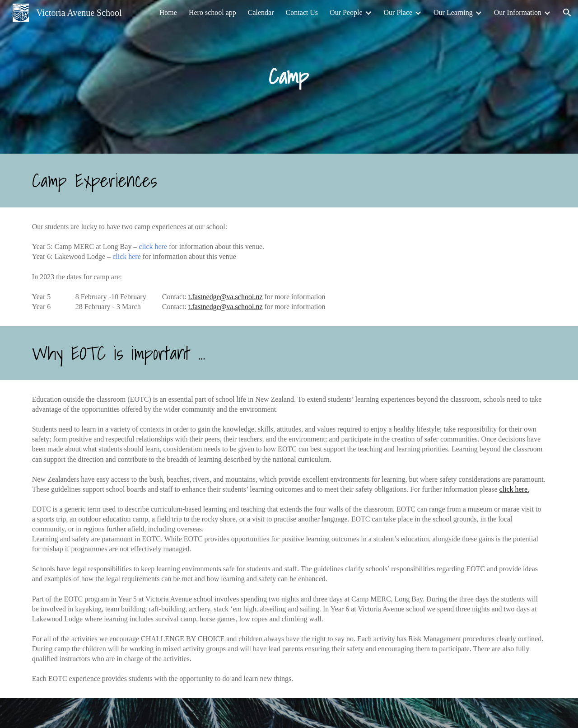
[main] (289, 77)
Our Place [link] (398, 12)
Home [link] (168, 12)
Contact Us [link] (302, 12)
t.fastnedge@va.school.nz (225, 297)
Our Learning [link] (453, 12)
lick (149, 247)
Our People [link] (346, 12)
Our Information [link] (518, 12)
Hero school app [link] (212, 12)
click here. (514, 489)
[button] (567, 13)
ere (163, 247)
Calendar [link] (261, 12)
